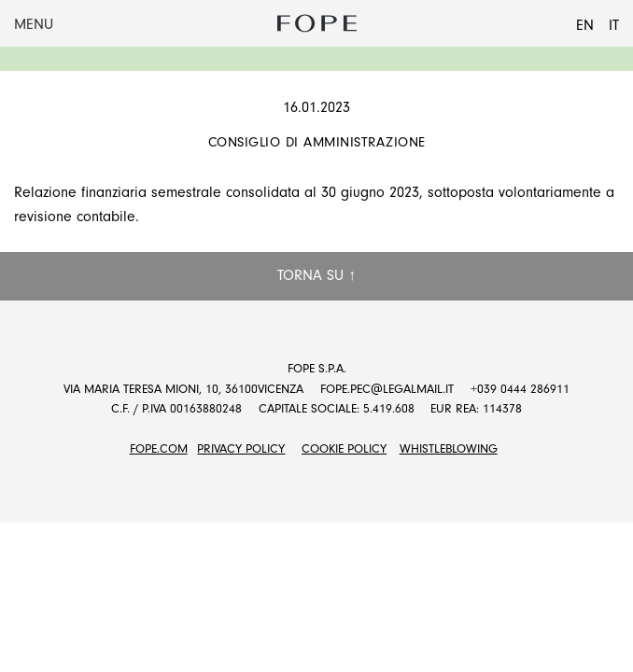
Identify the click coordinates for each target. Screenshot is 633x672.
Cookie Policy (344, 448)
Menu (34, 24)
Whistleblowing (449, 448)
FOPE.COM (159, 448)
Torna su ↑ (316, 275)
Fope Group (316, 23)
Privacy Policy (241, 448)
